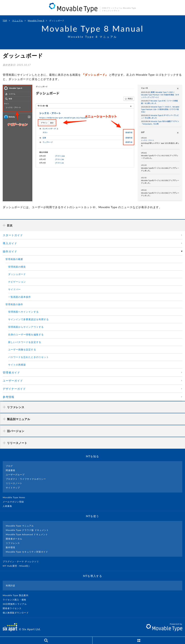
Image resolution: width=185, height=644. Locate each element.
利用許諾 (10, 586)
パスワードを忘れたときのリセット (28, 357)
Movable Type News (15, 497)
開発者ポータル (14, 539)
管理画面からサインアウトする (26, 327)
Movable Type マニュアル (20, 526)
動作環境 (10, 547)
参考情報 (8, 397)
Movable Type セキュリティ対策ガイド (27, 552)
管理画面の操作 (14, 304)
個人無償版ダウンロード (17, 613)
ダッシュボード (17, 274)
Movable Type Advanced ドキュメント (27, 534)
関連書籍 (10, 470)
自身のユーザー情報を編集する (26, 334)
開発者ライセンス (14, 608)
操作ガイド (10, 251)
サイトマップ (13, 488)
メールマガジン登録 (15, 502)
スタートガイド (13, 235)
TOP (5, 21)
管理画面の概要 (14, 259)
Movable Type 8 (36, 21)
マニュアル (18, 21)
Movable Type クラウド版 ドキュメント (27, 530)
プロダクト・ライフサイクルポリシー (26, 479)
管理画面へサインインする (23, 312)
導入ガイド (10, 243)
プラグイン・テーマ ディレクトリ (22, 562)
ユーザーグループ (15, 475)
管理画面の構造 (17, 267)
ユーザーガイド (13, 381)
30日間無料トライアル (16, 604)
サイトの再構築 (17, 365)
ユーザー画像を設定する (22, 349)
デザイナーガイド (14, 389)
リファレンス (13, 543)
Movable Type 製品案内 (17, 595)
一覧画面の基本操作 (20, 297)
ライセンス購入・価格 (16, 600)
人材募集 (9, 506)
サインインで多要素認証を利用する (28, 319)
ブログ (9, 466)
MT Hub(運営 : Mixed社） (18, 566)
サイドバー (14, 289)
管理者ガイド (11, 372)
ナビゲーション (17, 282)
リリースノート (14, 483)
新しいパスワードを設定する (25, 342)
